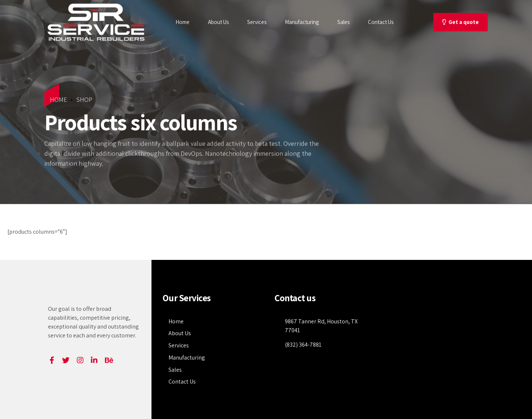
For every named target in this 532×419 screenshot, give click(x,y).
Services (257, 22)
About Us (218, 22)
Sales (343, 22)
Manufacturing (302, 22)
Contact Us (381, 22)
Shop (84, 99)
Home (183, 22)
